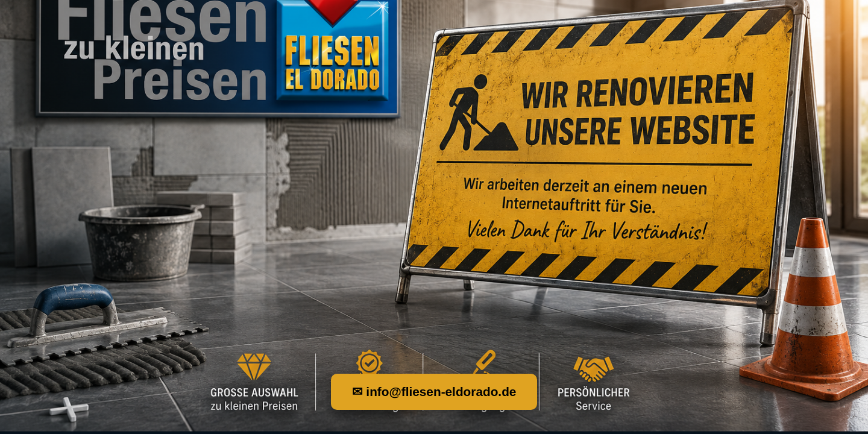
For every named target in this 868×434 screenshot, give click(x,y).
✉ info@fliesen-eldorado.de (434, 392)
